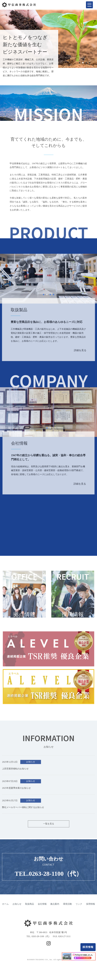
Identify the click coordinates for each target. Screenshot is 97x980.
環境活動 (67, 910)
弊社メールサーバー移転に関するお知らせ (23, 813)
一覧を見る (49, 829)
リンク (79, 910)
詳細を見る (80, 356)
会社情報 (42, 910)
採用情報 (88, 947)
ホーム (5, 910)
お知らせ (31, 767)
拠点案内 (55, 910)
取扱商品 (30, 910)
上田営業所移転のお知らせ (15, 774)
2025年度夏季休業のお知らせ (16, 793)
